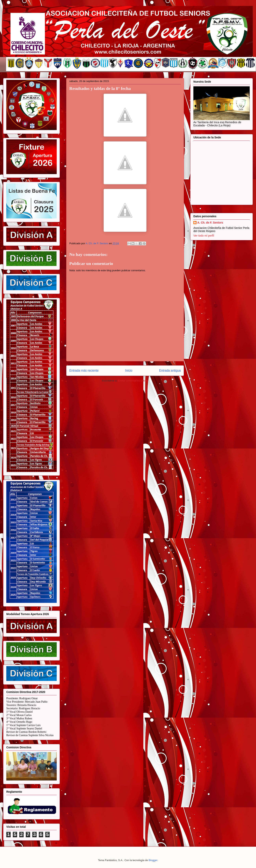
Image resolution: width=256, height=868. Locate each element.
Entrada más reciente (84, 371)
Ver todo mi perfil (204, 236)
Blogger (153, 860)
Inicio (129, 371)
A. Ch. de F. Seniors (210, 223)
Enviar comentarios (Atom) (133, 381)
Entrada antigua (170, 371)
